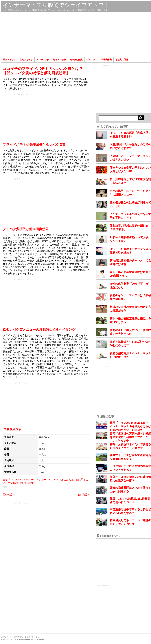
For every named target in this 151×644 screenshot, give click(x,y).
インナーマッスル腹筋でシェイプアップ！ (56, 5)
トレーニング (43, 60)
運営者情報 (18, 637)
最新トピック (9, 60)
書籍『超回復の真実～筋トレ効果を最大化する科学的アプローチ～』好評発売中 (130, 437)
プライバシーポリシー (34, 637)
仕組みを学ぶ (26, 60)
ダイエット (92, 60)
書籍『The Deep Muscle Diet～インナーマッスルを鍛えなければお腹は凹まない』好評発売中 (130, 426)
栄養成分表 (106, 60)
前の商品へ (9, 495)
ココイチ (13, 487)
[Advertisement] (76, 35)
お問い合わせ (7, 637)
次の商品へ (84, 495)
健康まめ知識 (76, 60)
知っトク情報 (59, 60)
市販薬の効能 (122, 60)
